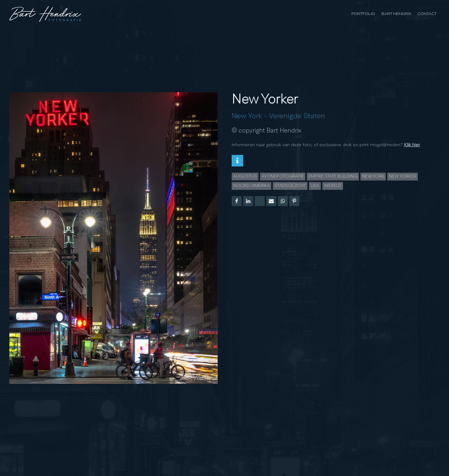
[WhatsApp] (283, 201)
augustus (245, 176)
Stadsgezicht (290, 186)
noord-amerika (251, 186)
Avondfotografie (283, 176)
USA (315, 186)
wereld (333, 186)
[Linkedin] (248, 201)
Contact (427, 14)
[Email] (271, 201)
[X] (260, 201)
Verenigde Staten (297, 116)
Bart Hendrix (396, 14)
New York (247, 116)
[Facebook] (237, 201)
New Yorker (403, 176)
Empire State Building (333, 176)
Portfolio (363, 14)
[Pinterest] (294, 201)
